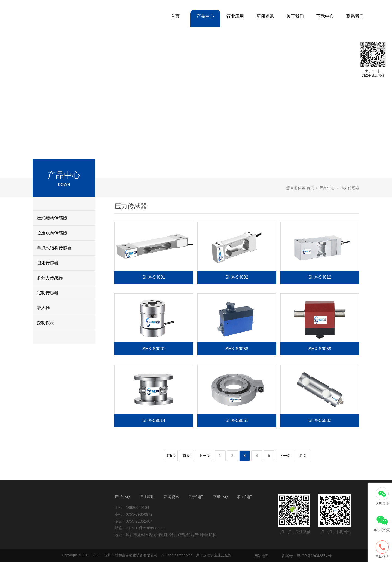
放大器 (43, 308)
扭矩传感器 (48, 263)
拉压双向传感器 (52, 233)
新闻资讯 (265, 16)
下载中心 (325, 16)
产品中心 (205, 16)
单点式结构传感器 (54, 248)
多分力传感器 (50, 278)
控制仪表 (45, 323)
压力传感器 (350, 188)
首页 (175, 16)
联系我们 (355, 16)
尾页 (303, 456)
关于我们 (295, 16)
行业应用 (235, 16)
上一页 (204, 456)
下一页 (285, 456)
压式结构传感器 (52, 218)
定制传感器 (48, 293)
